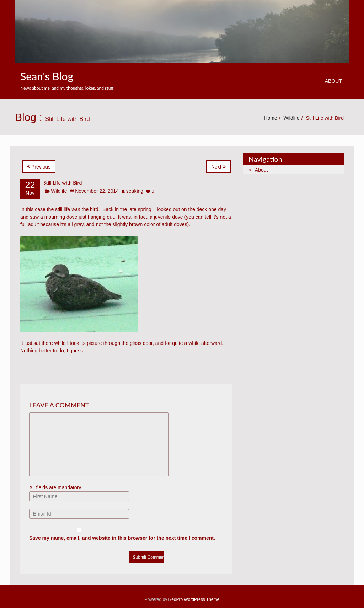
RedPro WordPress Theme (193, 599)
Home (270, 118)
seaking (135, 191)
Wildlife (292, 118)
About (333, 81)
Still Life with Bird (63, 183)
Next (218, 167)
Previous (39, 167)
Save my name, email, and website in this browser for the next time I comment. (122, 538)
